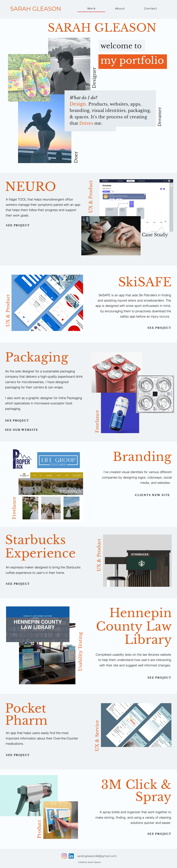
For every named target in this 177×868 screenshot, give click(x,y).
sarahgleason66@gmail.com (97, 856)
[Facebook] (64, 856)
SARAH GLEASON (36, 9)
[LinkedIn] (71, 856)
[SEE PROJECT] (18, 225)
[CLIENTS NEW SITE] (152, 495)
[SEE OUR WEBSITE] (21, 430)
